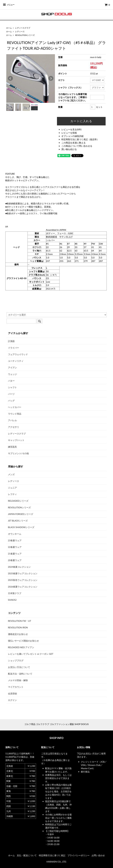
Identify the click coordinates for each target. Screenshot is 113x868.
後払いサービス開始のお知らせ (23, 641)
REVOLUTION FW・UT (20, 621)
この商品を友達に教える (73, 143)
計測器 (11, 341)
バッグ (11, 401)
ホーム (9, 28)
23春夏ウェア (15, 540)
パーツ (11, 394)
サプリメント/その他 (18, 453)
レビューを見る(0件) (71, 129)
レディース (20, 32)
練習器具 (12, 447)
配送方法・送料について (20, 674)
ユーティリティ (16, 361)
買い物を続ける (69, 149)
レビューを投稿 (69, 133)
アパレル (12, 420)
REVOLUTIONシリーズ (25, 35)
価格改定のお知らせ (18, 634)
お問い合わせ (98, 855)
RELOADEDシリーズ (18, 501)
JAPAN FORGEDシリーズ (21, 514)
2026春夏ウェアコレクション (23, 587)
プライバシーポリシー (79, 855)
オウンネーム (15, 534)
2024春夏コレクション (19, 567)
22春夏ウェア (15, 547)
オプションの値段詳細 (72, 136)
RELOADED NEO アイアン (21, 647)
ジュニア (12, 488)
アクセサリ (14, 427)
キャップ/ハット (16, 440)
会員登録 (12, 693)
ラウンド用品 (15, 414)
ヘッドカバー (15, 407)
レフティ (12, 494)
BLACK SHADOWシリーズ (21, 527)
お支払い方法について (19, 667)
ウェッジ (12, 374)
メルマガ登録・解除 (18, 680)
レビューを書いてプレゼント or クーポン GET (31, 654)
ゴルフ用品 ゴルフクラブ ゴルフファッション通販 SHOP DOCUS (57, 724)
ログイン (12, 700)
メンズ (11, 474)
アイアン (12, 368)
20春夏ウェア (15, 560)
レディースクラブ (23, 28)
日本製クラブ (15, 593)
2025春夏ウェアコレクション (23, 573)
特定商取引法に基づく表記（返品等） (80, 139)
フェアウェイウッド (18, 354)
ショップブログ (16, 660)
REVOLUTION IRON (18, 627)
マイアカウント (16, 687)
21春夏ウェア (15, 554)
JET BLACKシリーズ (18, 521)
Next (51, 78)
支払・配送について (27, 855)
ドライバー (14, 348)
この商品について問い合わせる (77, 146)
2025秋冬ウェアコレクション (23, 580)
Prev (10, 78)
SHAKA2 (12, 600)
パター (11, 381)
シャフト (12, 387)
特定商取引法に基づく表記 (52, 855)
